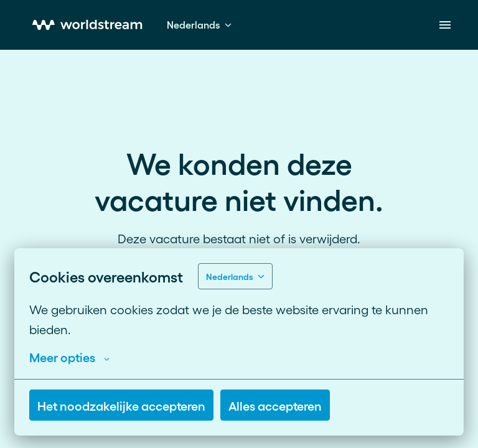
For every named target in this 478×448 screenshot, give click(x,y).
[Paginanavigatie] (445, 25)
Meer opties (69, 357)
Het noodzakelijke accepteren (121, 405)
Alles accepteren (275, 405)
